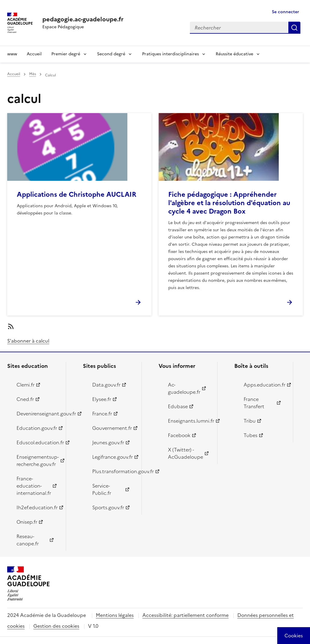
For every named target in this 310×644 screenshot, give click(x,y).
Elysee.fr (102, 399)
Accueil (34, 54)
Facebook (179, 435)
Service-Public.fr (102, 489)
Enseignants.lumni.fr (189, 421)
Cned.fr (25, 399)
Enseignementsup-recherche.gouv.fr (38, 461)
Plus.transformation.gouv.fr (113, 471)
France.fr (102, 414)
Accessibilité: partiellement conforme (185, 615)
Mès (33, 74)
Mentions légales (115, 615)
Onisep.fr (27, 522)
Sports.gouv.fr (108, 507)
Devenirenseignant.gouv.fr (38, 414)
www (12, 54)
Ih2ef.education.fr (37, 507)
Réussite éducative (234, 54)
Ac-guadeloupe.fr (184, 388)
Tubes (251, 435)
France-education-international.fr (34, 486)
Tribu (250, 421)
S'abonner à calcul (28, 341)
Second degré (111, 54)
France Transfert (254, 403)
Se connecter (286, 12)
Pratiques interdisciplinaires (170, 54)
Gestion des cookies (56, 626)
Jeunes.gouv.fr (108, 442)
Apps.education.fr (264, 385)
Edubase (178, 406)
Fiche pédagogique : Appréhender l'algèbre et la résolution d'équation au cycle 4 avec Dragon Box (229, 203)
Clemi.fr (26, 385)
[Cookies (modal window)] (294, 636)
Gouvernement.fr (112, 428)
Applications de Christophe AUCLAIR (77, 194)
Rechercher (294, 28)
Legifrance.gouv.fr (112, 457)
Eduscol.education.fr (38, 442)
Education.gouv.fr (37, 428)
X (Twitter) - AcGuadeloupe (185, 453)
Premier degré (66, 54)
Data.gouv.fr (106, 385)
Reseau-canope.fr (28, 540)
